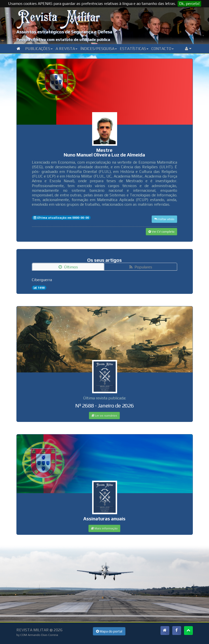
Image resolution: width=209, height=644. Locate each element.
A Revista (67, 49)
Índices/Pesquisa (99, 49)
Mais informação (104, 528)
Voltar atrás (164, 219)
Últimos (68, 267)
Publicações (39, 49)
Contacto (163, 49)
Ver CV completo (161, 232)
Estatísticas (134, 49)
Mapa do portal (109, 631)
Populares (141, 267)
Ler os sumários (104, 416)
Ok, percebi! (189, 4)
